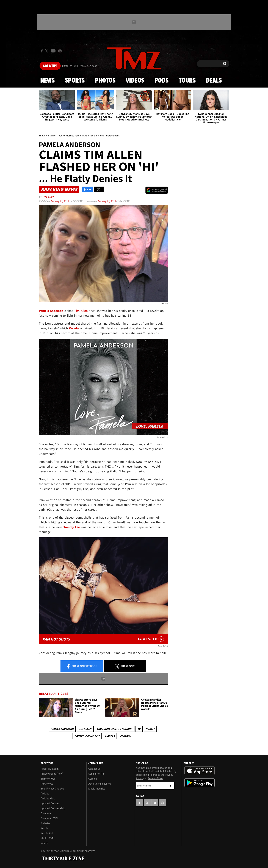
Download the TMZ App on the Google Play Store (200, 783)
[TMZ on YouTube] (155, 803)
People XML (47, 833)
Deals (214, 81)
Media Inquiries (97, 789)
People (45, 828)
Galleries (46, 823)
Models (110, 736)
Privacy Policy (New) (52, 774)
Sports (75, 81)
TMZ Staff (48, 197)
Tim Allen (85, 729)
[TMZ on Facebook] (42, 51)
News (47, 81)
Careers (93, 779)
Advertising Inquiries (100, 784)
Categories (47, 813)
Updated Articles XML (53, 808)
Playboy (125, 736)
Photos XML (48, 838)
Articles (45, 794)
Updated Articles (50, 804)
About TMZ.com (50, 769)
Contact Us (94, 769)
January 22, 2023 (60, 201)
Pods (161, 81)
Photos (105, 81)
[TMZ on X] (47, 51)
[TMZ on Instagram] (60, 51)
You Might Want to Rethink (114, 729)
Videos (135, 81)
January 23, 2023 (107, 201)
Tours (187, 81)
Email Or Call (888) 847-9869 (80, 66)
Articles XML (48, 799)
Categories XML (50, 818)
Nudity (150, 729)
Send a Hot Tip (96, 774)
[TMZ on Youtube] (53, 51)
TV (139, 729)
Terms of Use (48, 779)
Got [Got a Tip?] (50, 66)
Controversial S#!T (87, 736)
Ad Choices (47, 784)
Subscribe (171, 786)
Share (82, 666)
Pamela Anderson (62, 729)
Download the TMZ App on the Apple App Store (200, 771)
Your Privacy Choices (52, 789)
